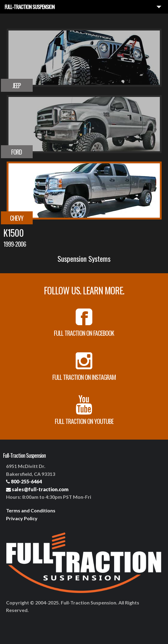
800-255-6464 (24, 481)
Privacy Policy (22, 518)
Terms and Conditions (31, 510)
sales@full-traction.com (37, 489)
